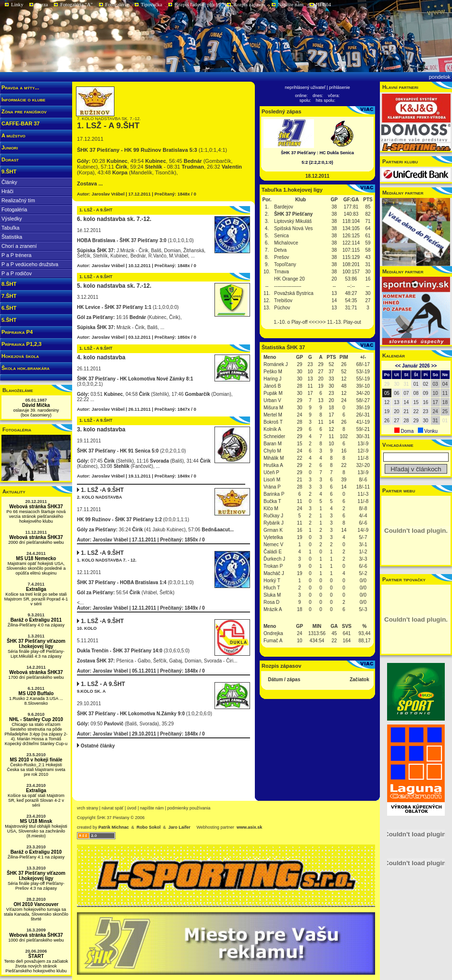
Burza (42, 5)
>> (434, 366)
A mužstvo (13, 135)
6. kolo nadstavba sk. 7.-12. (114, 219)
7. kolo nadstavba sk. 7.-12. (109, 119)
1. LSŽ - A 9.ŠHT (108, 126)
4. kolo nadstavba (101, 357)
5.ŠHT (9, 320)
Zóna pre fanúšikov (24, 111)
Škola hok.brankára (25, 368)
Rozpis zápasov (249, 5)
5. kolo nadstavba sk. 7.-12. (114, 286)
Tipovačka (152, 5)
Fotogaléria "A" (76, 5)
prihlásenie (339, 87)
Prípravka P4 (17, 332)
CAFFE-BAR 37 (20, 123)
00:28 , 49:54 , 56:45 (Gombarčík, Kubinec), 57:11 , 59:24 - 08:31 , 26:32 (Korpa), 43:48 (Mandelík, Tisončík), (159, 167)
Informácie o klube (23, 99)
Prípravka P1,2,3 (21, 344)
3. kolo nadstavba (101, 429)
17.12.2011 (90, 139)
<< (398, 366)
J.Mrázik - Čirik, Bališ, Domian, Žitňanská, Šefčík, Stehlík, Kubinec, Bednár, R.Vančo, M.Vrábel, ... (141, 253)
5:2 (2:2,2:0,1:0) (317, 162)
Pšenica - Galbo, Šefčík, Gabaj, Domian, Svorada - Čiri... (157, 661)
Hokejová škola (20, 356)
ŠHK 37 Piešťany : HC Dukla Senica (317, 153)
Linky (17, 5)
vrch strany (88, 808)
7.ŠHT (9, 296)
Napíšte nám (291, 5)
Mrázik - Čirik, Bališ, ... (121, 327)
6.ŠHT (9, 308)
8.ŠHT (9, 284)
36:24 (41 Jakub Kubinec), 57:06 (155, 530)
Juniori (10, 147)
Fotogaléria (117, 5)
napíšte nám (152, 808)
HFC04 (323, 5)
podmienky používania (189, 808)
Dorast (10, 159)
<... (163, 588)
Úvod (132, 808)
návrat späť (112, 808)
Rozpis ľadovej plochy (198, 5)
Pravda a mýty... (20, 87)
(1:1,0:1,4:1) (152, 150)
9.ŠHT (9, 171)
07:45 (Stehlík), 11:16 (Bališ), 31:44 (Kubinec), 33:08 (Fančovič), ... (144, 464)
